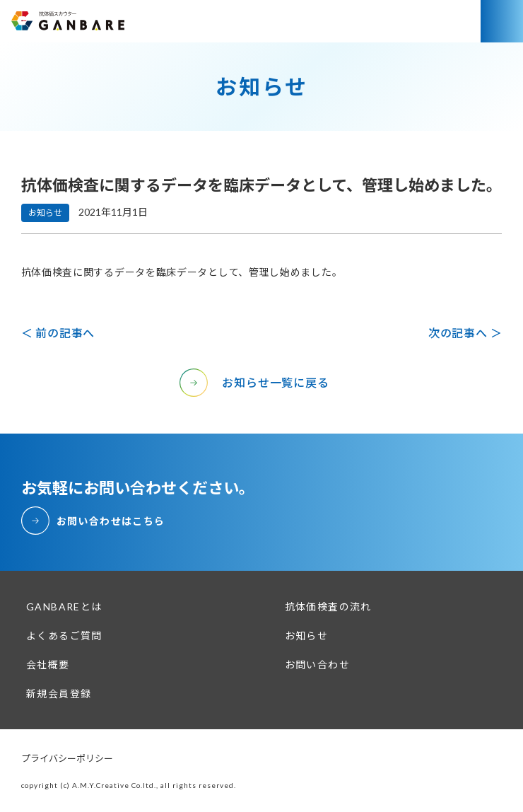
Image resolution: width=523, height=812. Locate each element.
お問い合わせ (317, 665)
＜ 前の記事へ (58, 333)
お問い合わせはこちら (111, 521)
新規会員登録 (59, 694)
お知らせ (307, 636)
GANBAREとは (64, 607)
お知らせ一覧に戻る (275, 382)
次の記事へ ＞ (465, 333)
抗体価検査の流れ (328, 607)
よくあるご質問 (64, 636)
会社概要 (48, 665)
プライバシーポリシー (67, 758)
